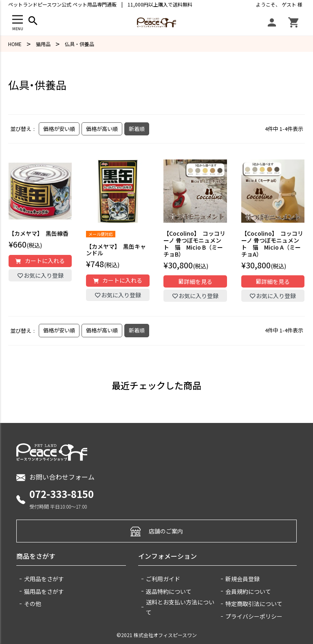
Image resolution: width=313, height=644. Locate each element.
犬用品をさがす (44, 579)
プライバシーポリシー (254, 616)
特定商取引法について (254, 604)
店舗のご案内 (157, 531)
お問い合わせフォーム (55, 477)
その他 (33, 604)
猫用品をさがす (44, 591)
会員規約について (248, 591)
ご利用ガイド (163, 579)
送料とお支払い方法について (180, 607)
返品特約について (169, 591)
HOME (15, 44)
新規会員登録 (242, 579)
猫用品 (43, 44)
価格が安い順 (59, 129)
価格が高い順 (102, 129)
